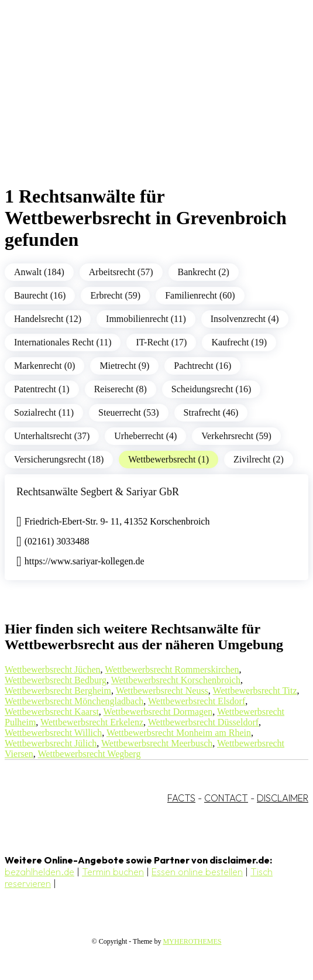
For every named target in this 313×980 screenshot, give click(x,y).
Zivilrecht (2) (259, 459)
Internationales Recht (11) (63, 342)
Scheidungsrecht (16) (211, 389)
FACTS (181, 798)
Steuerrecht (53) (129, 412)
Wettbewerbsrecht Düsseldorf (203, 722)
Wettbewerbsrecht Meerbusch (157, 743)
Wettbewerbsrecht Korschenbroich (176, 680)
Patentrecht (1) (42, 389)
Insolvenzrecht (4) (245, 319)
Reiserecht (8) (121, 389)
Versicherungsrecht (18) (59, 459)
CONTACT (226, 798)
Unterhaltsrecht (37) (52, 436)
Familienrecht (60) (200, 295)
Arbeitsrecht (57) (121, 272)
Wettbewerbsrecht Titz (255, 691)
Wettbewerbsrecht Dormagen (158, 712)
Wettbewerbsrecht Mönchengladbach (74, 701)
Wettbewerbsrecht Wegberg (90, 754)
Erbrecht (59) (115, 295)
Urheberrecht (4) (145, 436)
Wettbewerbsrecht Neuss (162, 691)
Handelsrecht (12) (48, 319)
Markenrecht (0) (44, 366)
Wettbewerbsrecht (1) (168, 459)
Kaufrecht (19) (239, 342)
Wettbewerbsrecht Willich (53, 733)
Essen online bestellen (197, 872)
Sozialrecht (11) (44, 412)
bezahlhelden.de (39, 872)
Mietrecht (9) (124, 366)
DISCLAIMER (283, 798)
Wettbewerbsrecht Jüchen (53, 669)
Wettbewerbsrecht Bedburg (56, 680)
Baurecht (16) (40, 295)
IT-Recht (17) (161, 342)
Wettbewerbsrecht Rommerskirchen (172, 669)
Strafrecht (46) (211, 412)
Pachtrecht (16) (202, 366)
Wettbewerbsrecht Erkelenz (92, 722)
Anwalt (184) (39, 272)
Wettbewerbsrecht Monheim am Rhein (179, 733)
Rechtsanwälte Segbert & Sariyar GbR (98, 492)
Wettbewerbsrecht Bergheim (58, 691)
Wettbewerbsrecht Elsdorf (197, 701)
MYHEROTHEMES (192, 941)
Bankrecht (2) (204, 272)
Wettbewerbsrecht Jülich (51, 743)
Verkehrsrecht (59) (236, 436)
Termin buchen (113, 872)
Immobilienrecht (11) (146, 319)
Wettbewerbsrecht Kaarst (52, 712)
